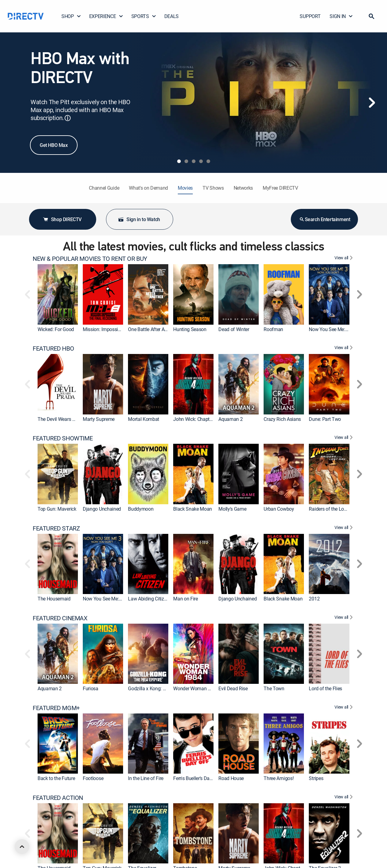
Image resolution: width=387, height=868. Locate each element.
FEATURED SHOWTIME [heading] (63, 438)
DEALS (172, 16)
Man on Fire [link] (185, 599)
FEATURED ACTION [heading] (58, 798)
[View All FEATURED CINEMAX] (344, 618)
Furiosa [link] (91, 688)
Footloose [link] (93, 778)
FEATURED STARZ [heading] (56, 528)
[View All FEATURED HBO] (344, 348)
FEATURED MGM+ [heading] (56, 708)
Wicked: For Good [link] (56, 329)
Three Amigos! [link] (279, 778)
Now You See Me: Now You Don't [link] (343, 329)
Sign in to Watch (139, 219)
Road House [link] (231, 778)
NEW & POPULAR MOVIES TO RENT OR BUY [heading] (90, 259)
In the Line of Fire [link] (146, 778)
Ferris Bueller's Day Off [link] (196, 778)
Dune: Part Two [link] (325, 419)
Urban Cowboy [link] (279, 509)
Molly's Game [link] (232, 509)
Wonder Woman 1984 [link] (196, 688)
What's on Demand (148, 188)
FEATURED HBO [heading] (53, 348)
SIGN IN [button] (341, 16)
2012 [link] (314, 599)
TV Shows (213, 188)
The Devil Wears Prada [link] (61, 419)
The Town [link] (274, 688)
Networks (243, 188)
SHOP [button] (71, 16)
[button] (371, 16)
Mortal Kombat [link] (144, 419)
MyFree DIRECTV (280, 188)
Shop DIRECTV (62, 219)
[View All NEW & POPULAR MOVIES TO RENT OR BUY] (344, 259)
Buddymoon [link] (141, 509)
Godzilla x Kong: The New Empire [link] (162, 688)
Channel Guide (104, 188)
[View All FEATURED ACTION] (344, 798)
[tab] (179, 161)
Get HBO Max (54, 145)
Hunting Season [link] (190, 329)
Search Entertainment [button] (325, 219)
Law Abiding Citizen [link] (148, 599)
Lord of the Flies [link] (325, 688)
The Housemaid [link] (54, 599)
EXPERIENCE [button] (106, 16)
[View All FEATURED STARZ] (344, 528)
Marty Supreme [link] (99, 419)
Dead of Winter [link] (234, 329)
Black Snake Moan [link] (193, 509)
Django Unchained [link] (102, 509)
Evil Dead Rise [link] (233, 688)
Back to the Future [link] (56, 778)
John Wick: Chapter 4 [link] (195, 419)
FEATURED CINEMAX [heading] (60, 618)
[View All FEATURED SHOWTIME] (344, 438)
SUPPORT (310, 16)
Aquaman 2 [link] (230, 419)
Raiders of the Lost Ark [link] (332, 509)
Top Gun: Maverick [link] (57, 509)
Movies (185, 188)
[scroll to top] (22, 847)
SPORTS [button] (144, 16)
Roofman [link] (273, 329)
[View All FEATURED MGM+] (344, 708)
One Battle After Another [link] (153, 329)
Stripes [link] (316, 778)
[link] (58, 294)
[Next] (372, 103)
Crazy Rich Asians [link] (282, 419)
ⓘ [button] (68, 118)
